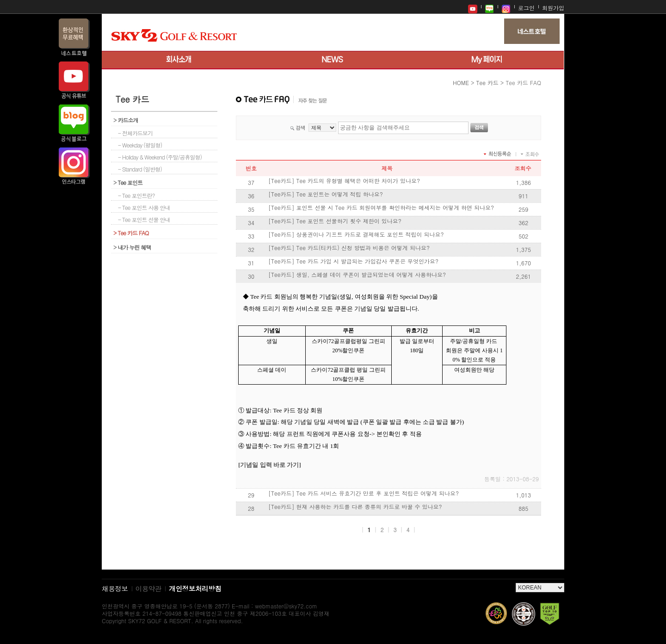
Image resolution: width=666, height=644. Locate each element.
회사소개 (179, 60)
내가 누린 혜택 (132, 247)
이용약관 (149, 588)
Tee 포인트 (128, 182)
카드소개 (126, 120)
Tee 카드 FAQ (131, 233)
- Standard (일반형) (140, 169)
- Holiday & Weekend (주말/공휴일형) (160, 157)
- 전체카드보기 (135, 133)
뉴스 (333, 60)
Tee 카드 (487, 83)
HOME (461, 83)
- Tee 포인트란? (136, 195)
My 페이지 (487, 60)
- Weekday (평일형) (140, 145)
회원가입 (553, 8)
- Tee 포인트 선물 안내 (144, 219)
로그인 (526, 8)
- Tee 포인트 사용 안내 (144, 207)
